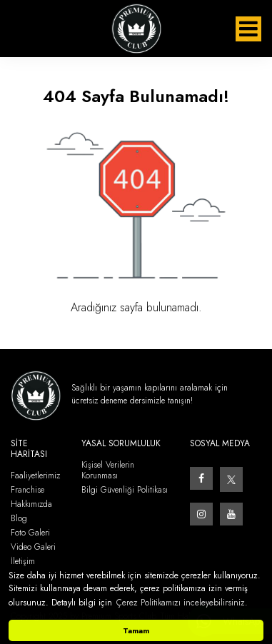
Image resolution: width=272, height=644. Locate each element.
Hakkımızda (31, 504)
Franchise (27, 490)
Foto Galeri (30, 533)
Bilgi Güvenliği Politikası (125, 490)
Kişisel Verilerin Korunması (108, 471)
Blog (19, 519)
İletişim (23, 562)
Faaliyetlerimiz (35, 476)
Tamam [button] (136, 630)
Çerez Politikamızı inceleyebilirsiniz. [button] (182, 603)
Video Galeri (33, 547)
